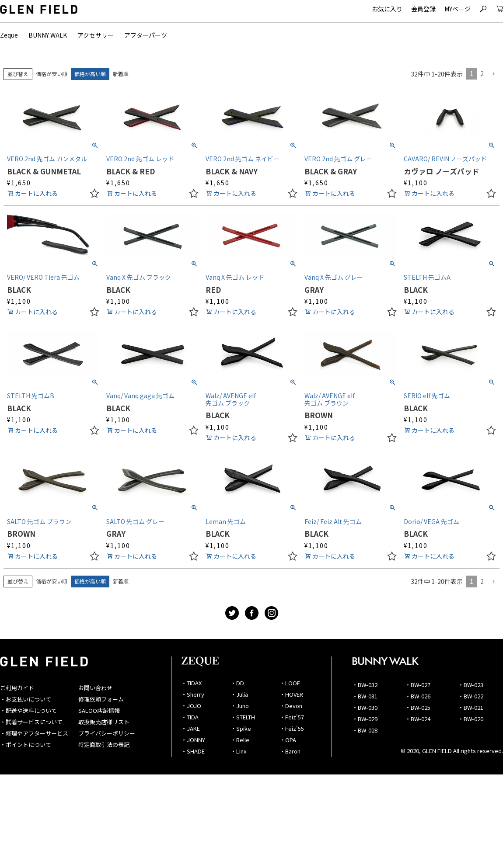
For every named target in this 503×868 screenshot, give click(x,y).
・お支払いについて (26, 699)
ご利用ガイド (17, 688)
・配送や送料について (28, 710)
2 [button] (482, 73)
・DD (237, 683)
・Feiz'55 (292, 728)
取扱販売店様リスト (104, 722)
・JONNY (193, 740)
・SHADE (193, 751)
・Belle (240, 740)
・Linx (238, 751)
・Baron (290, 751)
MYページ (458, 9)
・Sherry (193, 694)
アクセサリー (96, 35)
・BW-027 (418, 685)
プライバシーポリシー (107, 733)
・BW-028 (365, 730)
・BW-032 (365, 685)
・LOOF (290, 683)
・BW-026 (418, 696)
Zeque (9, 35)
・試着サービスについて (31, 722)
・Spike (241, 728)
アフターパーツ (146, 35)
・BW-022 (471, 696)
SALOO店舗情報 (99, 710)
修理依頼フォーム (101, 699)
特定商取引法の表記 (104, 745)
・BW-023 (471, 685)
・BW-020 (471, 719)
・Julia (239, 694)
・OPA (288, 740)
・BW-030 (365, 707)
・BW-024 (418, 719)
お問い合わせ (95, 688)
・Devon (291, 706)
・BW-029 (365, 719)
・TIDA (190, 717)
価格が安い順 (52, 74)
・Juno (240, 706)
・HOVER (291, 694)
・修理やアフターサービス (34, 733)
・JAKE (190, 728)
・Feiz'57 (292, 717)
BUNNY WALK (48, 35)
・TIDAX (191, 683)
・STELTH (243, 717)
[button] (493, 74)
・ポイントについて (26, 745)
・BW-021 (471, 707)
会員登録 (423, 9)
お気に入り (387, 9)
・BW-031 (365, 696)
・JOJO (191, 706)
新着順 (121, 74)
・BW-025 (418, 707)
